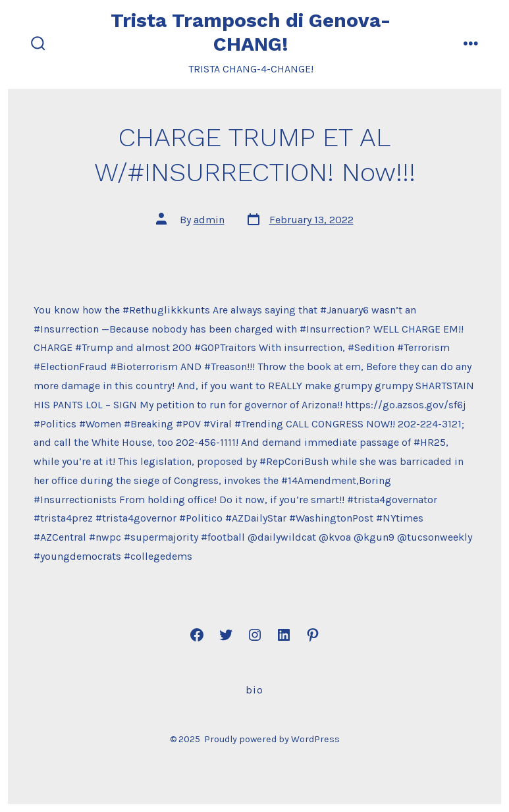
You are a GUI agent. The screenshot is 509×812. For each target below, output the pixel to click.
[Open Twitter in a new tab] (226, 635)
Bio (254, 690)
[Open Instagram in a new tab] (255, 635)
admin (209, 220)
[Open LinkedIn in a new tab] (284, 635)
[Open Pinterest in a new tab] (313, 635)
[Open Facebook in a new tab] (197, 635)
